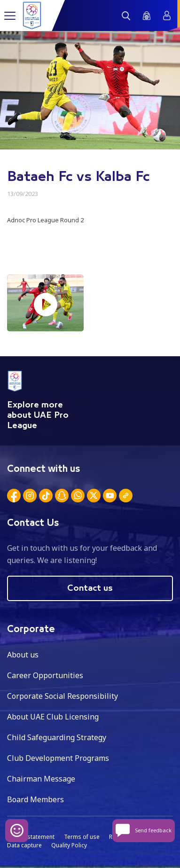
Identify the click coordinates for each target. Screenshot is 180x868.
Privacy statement (31, 837)
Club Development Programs (58, 758)
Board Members (35, 799)
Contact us (90, 588)
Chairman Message (41, 779)
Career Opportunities (45, 675)
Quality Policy (69, 845)
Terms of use (82, 837)
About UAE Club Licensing (53, 717)
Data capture (24, 845)
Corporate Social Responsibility (63, 696)
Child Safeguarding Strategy (57, 737)
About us (23, 655)
